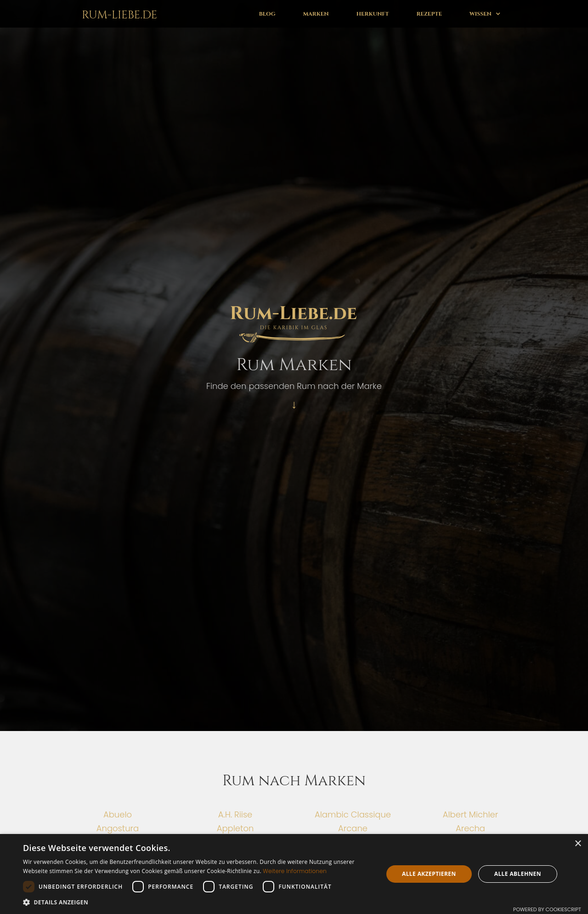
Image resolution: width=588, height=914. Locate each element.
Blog (267, 14)
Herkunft (373, 14)
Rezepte (429, 14)
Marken (316, 14)
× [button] (578, 844)
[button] (485, 14)
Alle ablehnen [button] (518, 874)
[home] (118, 14)
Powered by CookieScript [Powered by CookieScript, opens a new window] (547, 909)
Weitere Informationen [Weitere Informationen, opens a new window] (295, 871)
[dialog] (294, 874)
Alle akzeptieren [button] (429, 874)
